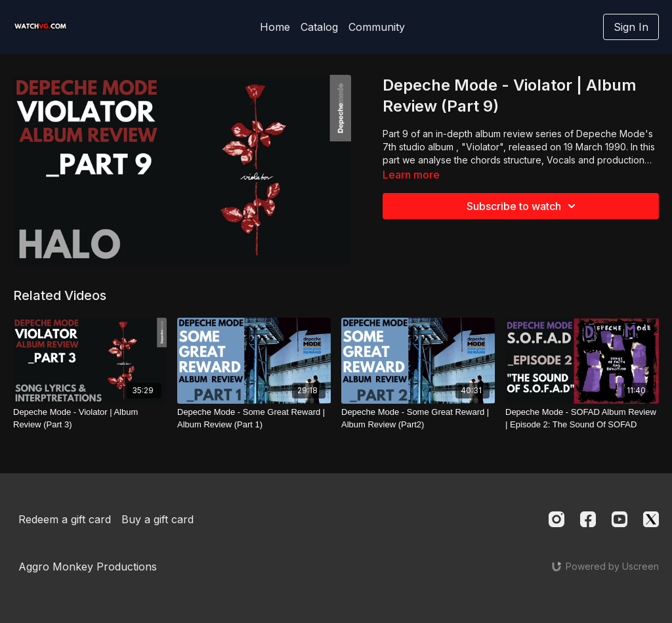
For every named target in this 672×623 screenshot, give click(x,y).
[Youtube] (619, 519)
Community (377, 27)
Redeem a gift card (65, 519)
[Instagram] (556, 519)
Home (275, 27)
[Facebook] (588, 519)
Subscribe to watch (523, 206)
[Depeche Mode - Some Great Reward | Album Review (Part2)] (418, 419)
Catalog (319, 27)
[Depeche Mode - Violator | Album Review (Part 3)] (90, 419)
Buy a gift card (157, 519)
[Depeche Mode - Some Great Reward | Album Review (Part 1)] (254, 419)
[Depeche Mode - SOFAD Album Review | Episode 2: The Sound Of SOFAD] (582, 419)
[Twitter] (651, 519)
